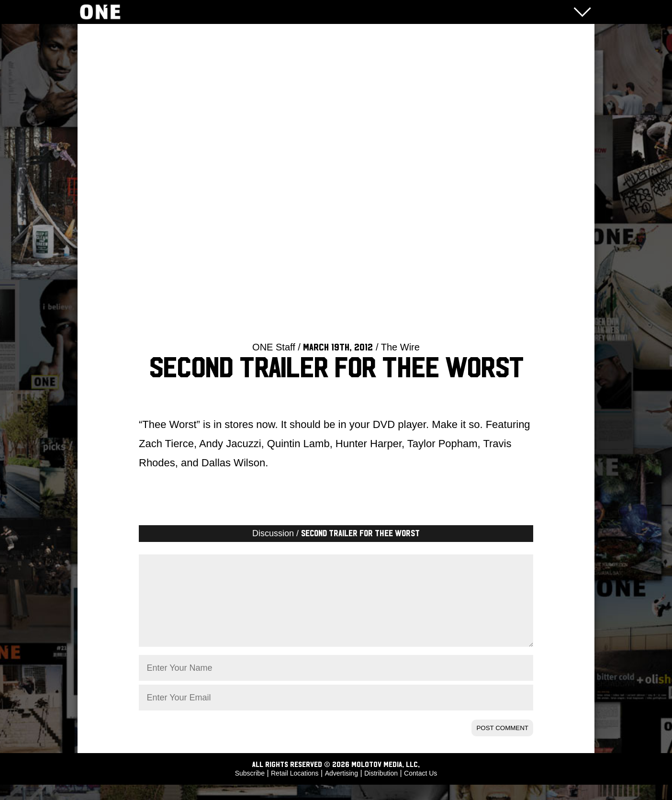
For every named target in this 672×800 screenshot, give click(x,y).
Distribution (381, 789)
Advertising (342, 789)
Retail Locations (295, 789)
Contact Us (420, 789)
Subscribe (250, 789)
